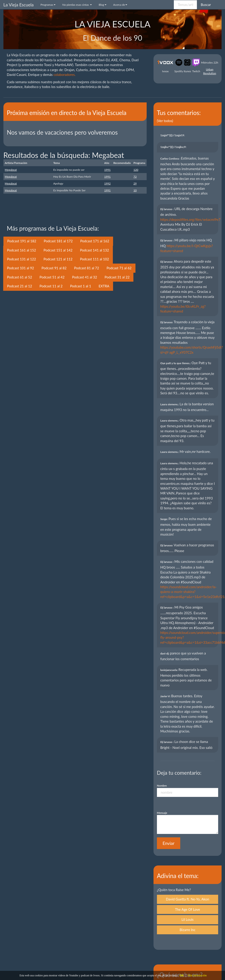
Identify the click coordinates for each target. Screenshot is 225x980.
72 (135, 177)
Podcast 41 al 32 (84, 277)
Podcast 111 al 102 (94, 259)
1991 (107, 170)
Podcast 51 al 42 (52, 277)
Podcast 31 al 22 (117, 277)
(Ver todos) (165, 121)
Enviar (169, 843)
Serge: (164, 519)
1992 (107, 183)
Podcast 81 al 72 (86, 268)
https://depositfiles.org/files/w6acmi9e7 (190, 219)
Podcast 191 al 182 (22, 241)
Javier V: (166, 696)
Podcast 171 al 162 (95, 241)
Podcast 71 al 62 (119, 268)
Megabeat (11, 170)
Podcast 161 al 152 (22, 250)
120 (136, 170)
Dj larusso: (167, 262)
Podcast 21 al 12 (20, 286)
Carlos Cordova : (171, 159)
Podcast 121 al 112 (58, 259)
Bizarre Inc (187, 930)
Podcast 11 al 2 (51, 286)
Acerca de (120, 5)
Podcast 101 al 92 (21, 268)
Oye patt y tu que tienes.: (176, 363)
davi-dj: (165, 653)
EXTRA (104, 286)
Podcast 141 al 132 (94, 250)
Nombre (162, 786)
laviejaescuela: (169, 670)
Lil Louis (188, 919)
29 (135, 183)
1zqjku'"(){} (174, 147)
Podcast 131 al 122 (22, 259)
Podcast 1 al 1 (81, 286)
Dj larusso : (167, 209)
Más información (197, 975)
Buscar (206, 5)
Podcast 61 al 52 (20, 277)
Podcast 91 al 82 (54, 268)
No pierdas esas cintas (77, 5)
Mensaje (162, 813)
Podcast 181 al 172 (58, 241)
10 (135, 190)
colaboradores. (64, 75)
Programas (48, 5)
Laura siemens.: (170, 404)
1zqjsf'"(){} (173, 135)
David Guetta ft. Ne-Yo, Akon (187, 899)
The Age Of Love (188, 909)
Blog (102, 5)
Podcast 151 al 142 (58, 250)
